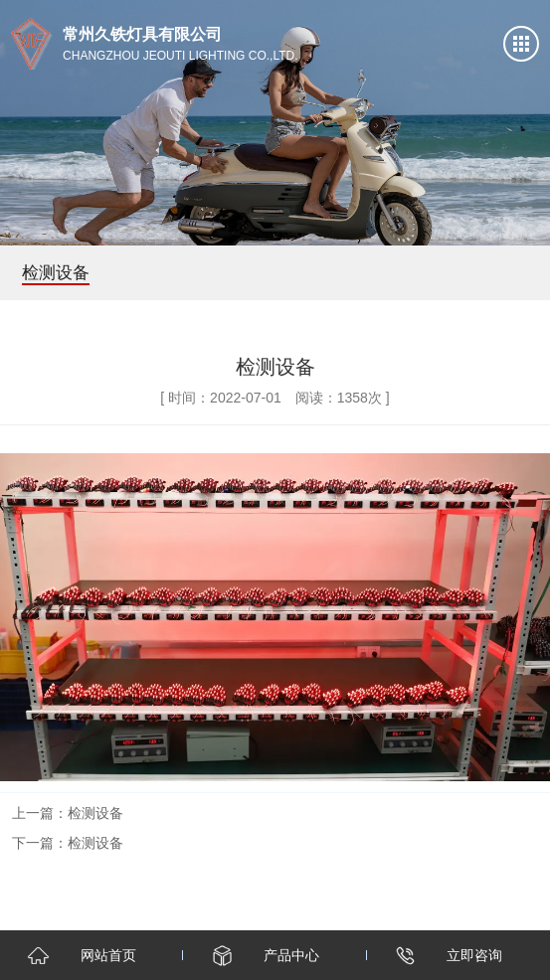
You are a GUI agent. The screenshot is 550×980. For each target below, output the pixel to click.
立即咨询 (474, 955)
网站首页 (108, 955)
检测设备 (95, 813)
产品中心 (291, 955)
